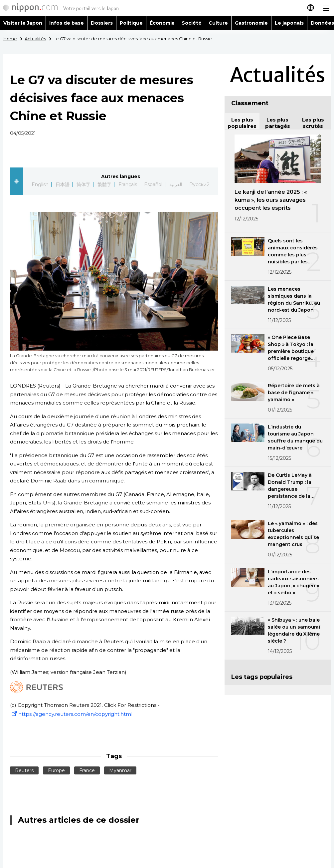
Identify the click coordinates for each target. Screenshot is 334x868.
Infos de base (67, 23)
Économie (162, 23)
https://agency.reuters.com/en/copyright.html (71, 714)
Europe (56, 770)
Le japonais (289, 23)
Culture (218, 23)
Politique (131, 23)
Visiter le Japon (23, 23)
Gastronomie (251, 23)
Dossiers (102, 23)
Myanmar (120, 770)
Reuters (24, 770)
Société (192, 23)
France (87, 770)
